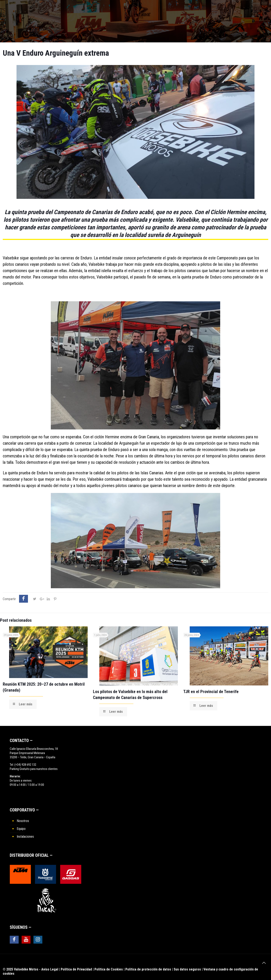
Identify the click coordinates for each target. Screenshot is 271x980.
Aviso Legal (50, 969)
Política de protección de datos (148, 969)
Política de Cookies (109, 969)
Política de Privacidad (76, 969)
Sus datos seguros (187, 969)
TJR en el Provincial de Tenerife (211, 692)
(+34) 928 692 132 (25, 765)
